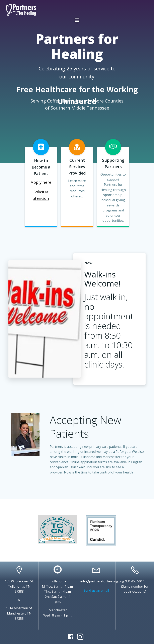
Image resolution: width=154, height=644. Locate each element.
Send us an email (96, 590)
